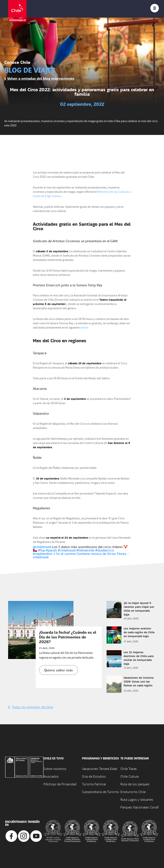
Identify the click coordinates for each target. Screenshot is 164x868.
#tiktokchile (85, 550)
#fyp (42, 550)
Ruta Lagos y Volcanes (137, 799)
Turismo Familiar (94, 784)
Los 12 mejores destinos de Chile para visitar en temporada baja (139, 658)
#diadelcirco (105, 550)
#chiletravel (67, 550)
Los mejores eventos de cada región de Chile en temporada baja (139, 632)
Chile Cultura (130, 776)
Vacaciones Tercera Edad (100, 769)
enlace (84, 327)
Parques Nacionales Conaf (139, 807)
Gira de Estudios (94, 776)
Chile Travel (129, 769)
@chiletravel (42, 547)
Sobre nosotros (55, 769)
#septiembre (42, 554)
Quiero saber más (59, 670)
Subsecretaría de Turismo (100, 792)
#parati (51, 550)
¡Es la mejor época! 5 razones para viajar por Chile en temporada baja (139, 609)
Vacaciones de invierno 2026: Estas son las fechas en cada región (139, 681)
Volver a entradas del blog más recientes (39, 78)
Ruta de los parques (135, 784)
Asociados (51, 776)
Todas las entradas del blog (31, 707)
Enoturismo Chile (133, 792)
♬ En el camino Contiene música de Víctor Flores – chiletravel (81, 555)
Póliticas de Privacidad (60, 784)
